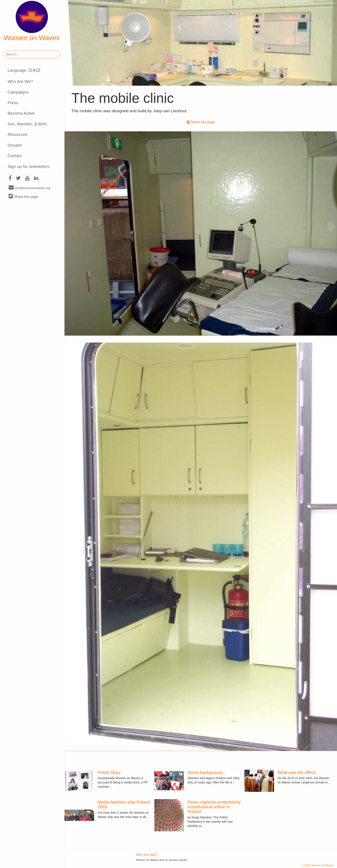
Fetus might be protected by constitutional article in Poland (214, 807)
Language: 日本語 (24, 70)
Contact (15, 156)
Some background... (207, 772)
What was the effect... (298, 772)
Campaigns (18, 92)
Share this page (23, 197)
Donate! (15, 145)
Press (13, 103)
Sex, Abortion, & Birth (27, 124)
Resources (17, 134)
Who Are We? (20, 81)
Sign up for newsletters (28, 166)
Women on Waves (32, 21)
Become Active (21, 113)
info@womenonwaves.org (29, 188)
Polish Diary (109, 772)
